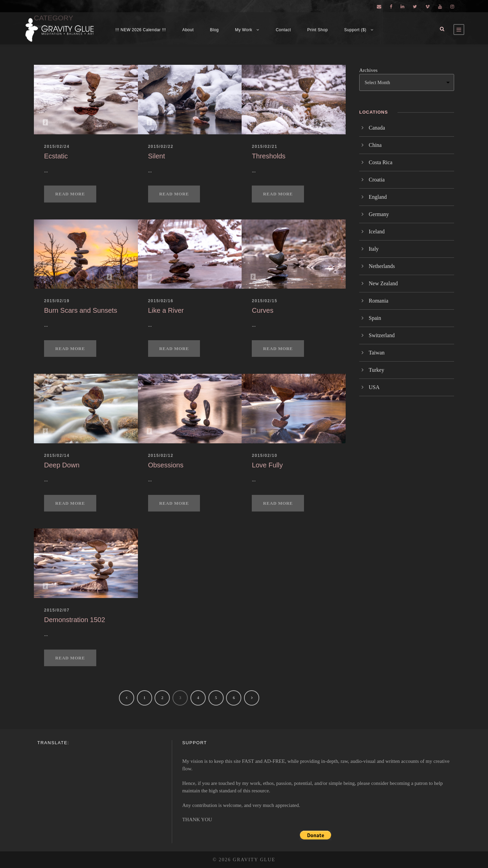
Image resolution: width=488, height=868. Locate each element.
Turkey (377, 370)
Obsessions (166, 465)
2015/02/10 (265, 456)
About (188, 30)
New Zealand (383, 283)
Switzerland (382, 335)
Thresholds (269, 156)
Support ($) (355, 30)
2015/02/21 (265, 147)
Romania (379, 301)
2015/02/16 (161, 301)
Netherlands (382, 266)
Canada (377, 128)
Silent (157, 156)
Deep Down (62, 465)
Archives (368, 70)
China (375, 145)
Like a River (166, 310)
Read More (70, 194)
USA (374, 387)
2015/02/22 (161, 147)
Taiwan (377, 353)
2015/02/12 (161, 456)
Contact (283, 30)
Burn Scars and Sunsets (81, 310)
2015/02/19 (57, 301)
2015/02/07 (57, 610)
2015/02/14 (57, 456)
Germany (379, 214)
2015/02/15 (265, 301)
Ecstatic (56, 156)
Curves (262, 310)
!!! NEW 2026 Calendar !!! (140, 30)
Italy (374, 249)
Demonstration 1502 (75, 620)
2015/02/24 (57, 147)
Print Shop (318, 30)
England (378, 197)
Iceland (377, 232)
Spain (375, 318)
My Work (244, 30)
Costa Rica (381, 162)
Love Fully (267, 465)
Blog (215, 30)
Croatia (377, 180)
